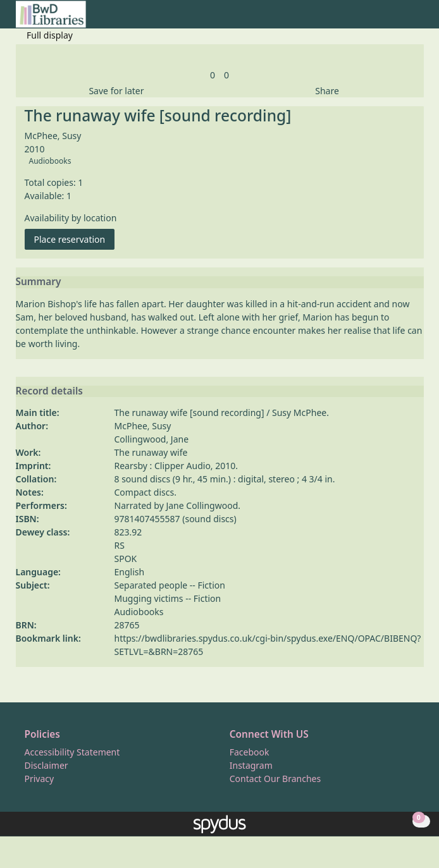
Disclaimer (46, 765)
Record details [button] (49, 391)
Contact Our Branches (275, 779)
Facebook (250, 752)
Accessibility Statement (72, 752)
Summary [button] (39, 282)
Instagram (251, 765)
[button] (402, 19)
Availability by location (71, 218)
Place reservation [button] (75, 239)
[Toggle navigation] (417, 19)
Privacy (40, 779)
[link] (213, 75)
